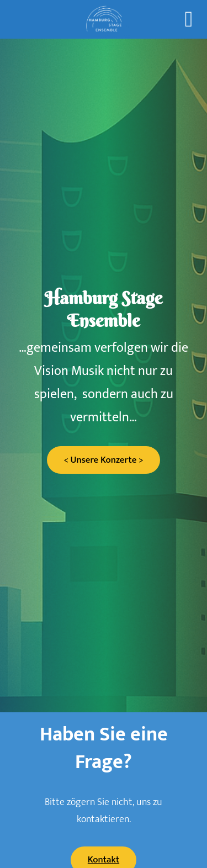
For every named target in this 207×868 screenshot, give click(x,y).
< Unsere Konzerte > (103, 460)
